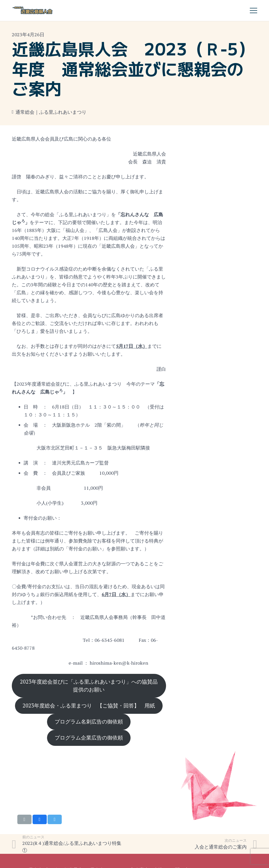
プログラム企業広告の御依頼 (89, 738)
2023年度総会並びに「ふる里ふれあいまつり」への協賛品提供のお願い (89, 686)
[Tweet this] (55, 819)
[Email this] (24, 819)
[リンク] (33, 11)
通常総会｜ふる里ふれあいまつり (51, 112)
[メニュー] (254, 11)
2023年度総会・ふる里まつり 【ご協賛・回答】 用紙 (89, 706)
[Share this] (40, 819)
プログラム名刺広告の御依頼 (89, 722)
